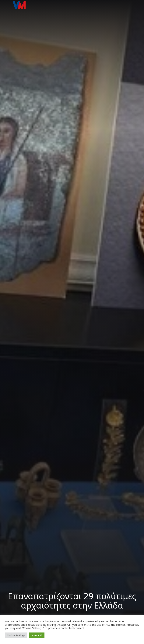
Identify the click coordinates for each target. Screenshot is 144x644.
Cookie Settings (16, 635)
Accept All (37, 635)
